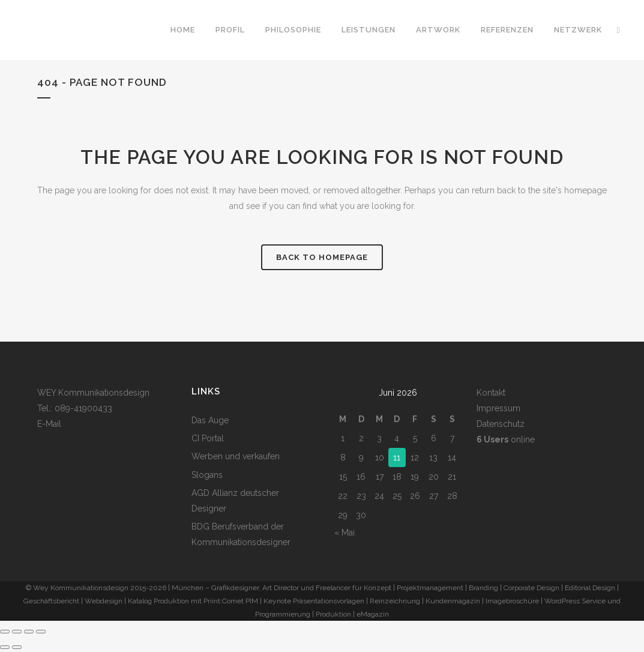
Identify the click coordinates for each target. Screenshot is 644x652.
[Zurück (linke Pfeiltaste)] (5, 647)
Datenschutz (501, 424)
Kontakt (491, 393)
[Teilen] (29, 632)
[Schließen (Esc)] (41, 632)
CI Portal (208, 438)
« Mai (345, 533)
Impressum (498, 408)
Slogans (207, 475)
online (506, 439)
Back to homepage (322, 257)
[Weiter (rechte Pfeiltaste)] (17, 647)
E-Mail (49, 424)
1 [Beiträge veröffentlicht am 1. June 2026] (343, 438)
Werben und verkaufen (236, 456)
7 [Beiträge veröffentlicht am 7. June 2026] (452, 438)
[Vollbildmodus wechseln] (17, 632)
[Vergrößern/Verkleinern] (5, 632)
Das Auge (210, 420)
